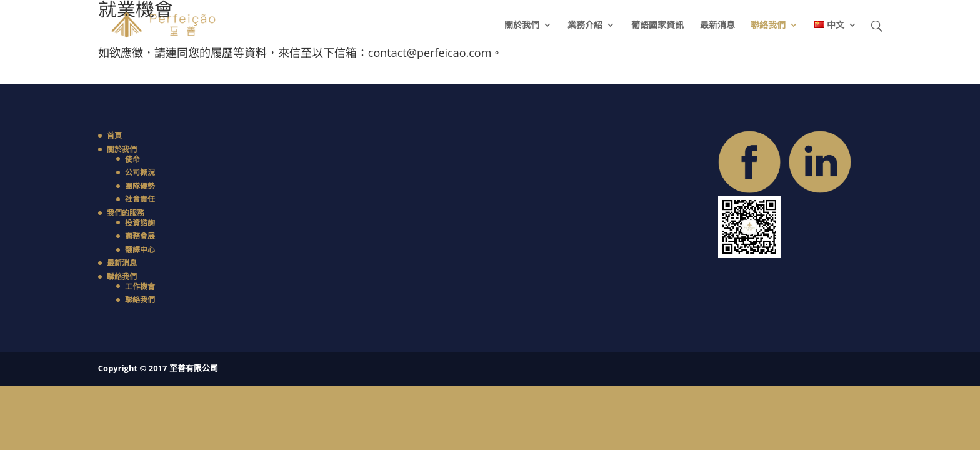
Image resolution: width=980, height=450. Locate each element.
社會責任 (140, 199)
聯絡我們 (768, 26)
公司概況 (140, 172)
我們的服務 (126, 213)
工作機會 (140, 287)
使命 (132, 159)
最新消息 (717, 26)
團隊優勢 (140, 186)
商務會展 (140, 236)
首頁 (114, 135)
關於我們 (522, 26)
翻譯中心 (140, 250)
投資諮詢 (140, 223)
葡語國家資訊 (657, 26)
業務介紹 (585, 26)
